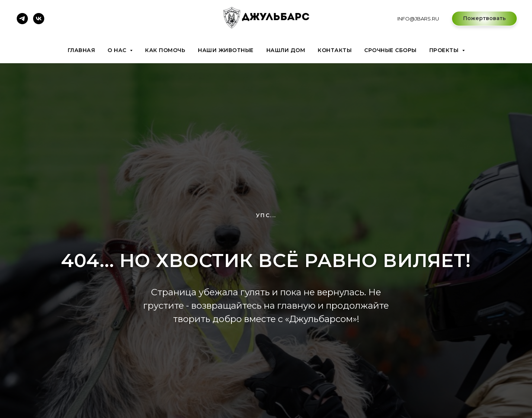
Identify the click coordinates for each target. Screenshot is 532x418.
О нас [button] (118, 50)
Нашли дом (286, 50)
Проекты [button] (445, 50)
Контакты (335, 50)
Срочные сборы (390, 50)
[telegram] (22, 19)
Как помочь (165, 50)
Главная (81, 50)
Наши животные (226, 50)
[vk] (39, 19)
